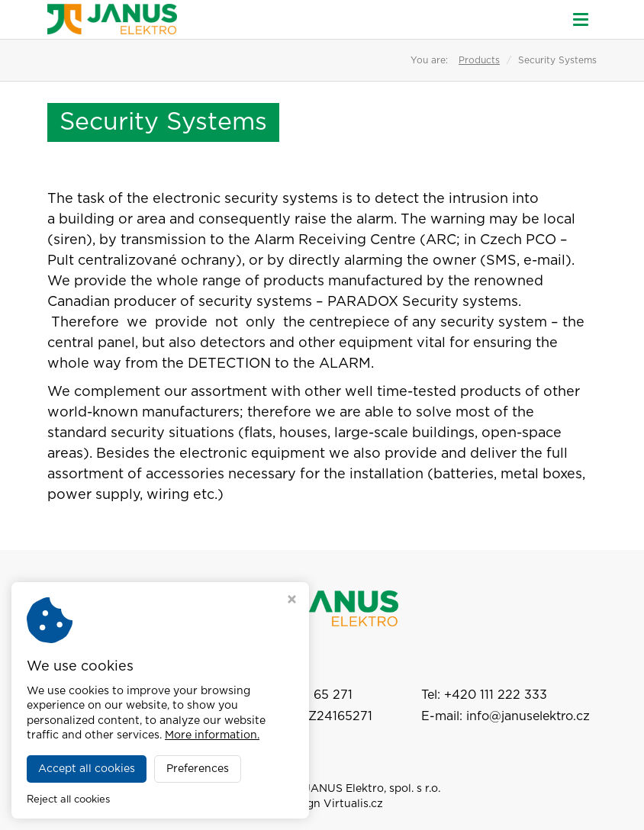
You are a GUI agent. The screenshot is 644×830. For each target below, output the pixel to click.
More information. (212, 735)
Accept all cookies (87, 769)
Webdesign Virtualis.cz (322, 804)
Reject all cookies (68, 800)
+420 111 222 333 (496, 695)
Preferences (198, 769)
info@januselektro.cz (528, 716)
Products (479, 60)
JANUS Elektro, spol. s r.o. (372, 789)
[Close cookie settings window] (292, 601)
